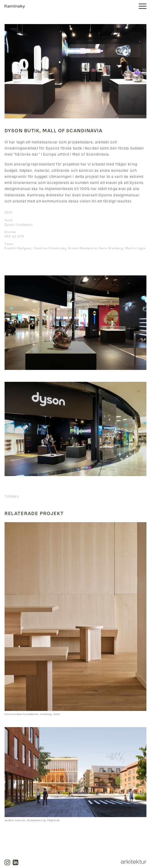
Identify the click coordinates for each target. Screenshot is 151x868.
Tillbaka (12, 496)
